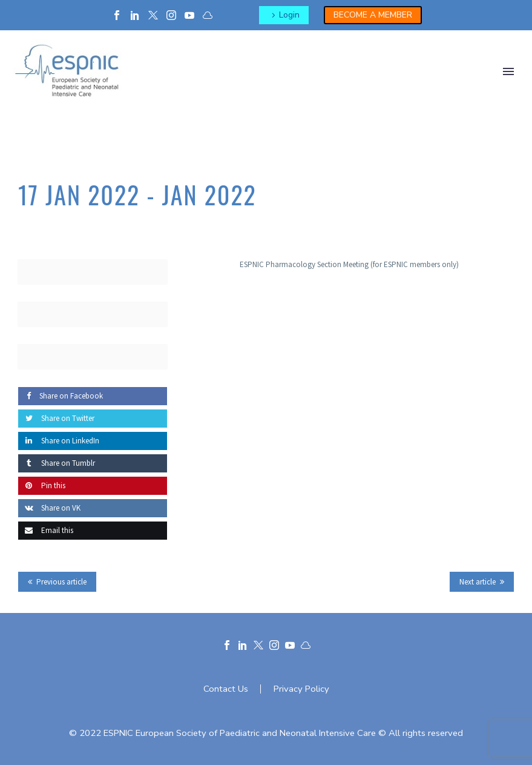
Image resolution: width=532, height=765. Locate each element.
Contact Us (226, 689)
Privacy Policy (301, 689)
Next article (478, 582)
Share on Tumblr (57, 463)
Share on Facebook (61, 396)
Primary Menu (508, 71)
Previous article (61, 582)
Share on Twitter (56, 418)
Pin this (42, 485)
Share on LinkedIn (59, 441)
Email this (46, 530)
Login (289, 15)
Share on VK (49, 508)
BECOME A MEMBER (373, 15)
